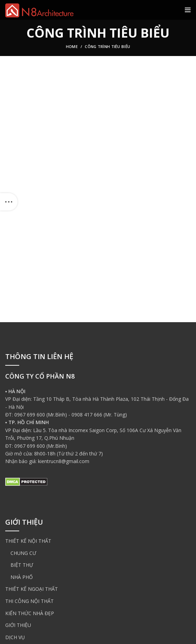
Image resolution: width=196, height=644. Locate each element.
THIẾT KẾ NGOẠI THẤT (32, 589)
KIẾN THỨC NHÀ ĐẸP (30, 613)
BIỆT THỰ (22, 565)
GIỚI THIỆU (18, 625)
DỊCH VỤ (15, 637)
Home (72, 46)
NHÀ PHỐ (22, 577)
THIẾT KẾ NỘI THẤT (28, 541)
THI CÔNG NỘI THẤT (29, 601)
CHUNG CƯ (23, 553)
